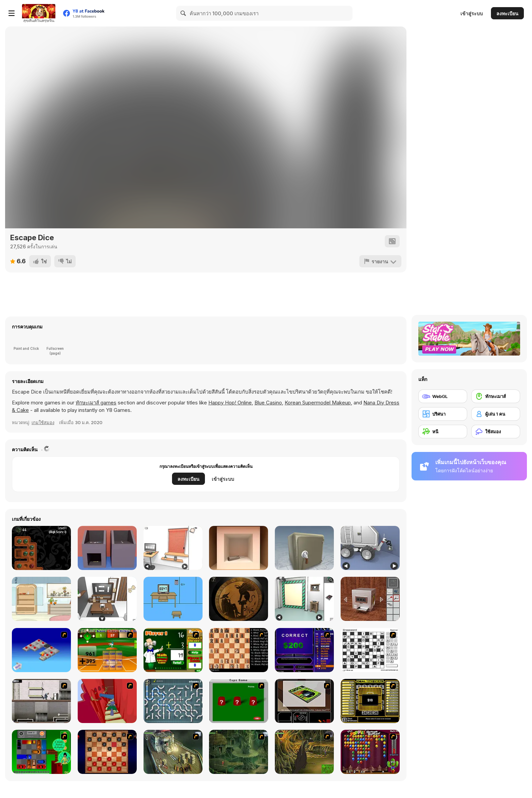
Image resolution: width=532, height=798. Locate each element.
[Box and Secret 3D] (304, 548)
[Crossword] (370, 650)
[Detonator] (41, 650)
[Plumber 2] (173, 701)
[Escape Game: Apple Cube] (239, 548)
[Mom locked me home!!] (173, 599)
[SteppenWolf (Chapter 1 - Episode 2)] (239, 752)
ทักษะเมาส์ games (96, 403)
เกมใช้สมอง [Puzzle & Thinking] (43, 422)
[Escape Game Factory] (107, 548)
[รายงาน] (380, 261)
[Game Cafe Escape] (107, 599)
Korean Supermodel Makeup (318, 403)
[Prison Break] (41, 701)
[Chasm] (107, 701)
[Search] (184, 13)
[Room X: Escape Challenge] (239, 599)
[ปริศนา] (443, 414)
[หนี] (443, 432)
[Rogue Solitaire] (41, 548)
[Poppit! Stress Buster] (370, 752)
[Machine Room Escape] (304, 599)
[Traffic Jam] (41, 752)
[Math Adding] (173, 650)
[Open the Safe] (370, 599)
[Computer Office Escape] (173, 548)
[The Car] (304, 701)
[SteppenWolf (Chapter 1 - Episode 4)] (304, 752)
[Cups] (239, 701)
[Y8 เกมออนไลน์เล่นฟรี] (39, 13)
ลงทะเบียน (507, 13)
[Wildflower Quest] (41, 599)
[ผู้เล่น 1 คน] (496, 414)
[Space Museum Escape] (370, 548)
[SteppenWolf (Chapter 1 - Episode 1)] (173, 752)
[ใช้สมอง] (496, 432)
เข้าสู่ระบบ (472, 13)
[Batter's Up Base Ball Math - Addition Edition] (107, 650)
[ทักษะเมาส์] (496, 396)
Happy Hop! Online (230, 403)
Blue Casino (268, 403)
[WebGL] (443, 396)
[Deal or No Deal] (370, 701)
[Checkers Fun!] (107, 752)
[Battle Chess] (239, 650)
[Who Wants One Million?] (304, 650)
